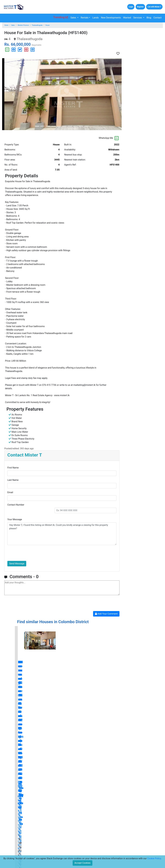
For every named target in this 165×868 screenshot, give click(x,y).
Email (10, 492)
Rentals (85, 18)
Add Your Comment (106, 614)
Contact (158, 18)
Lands (95, 18)
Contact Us (39, 845)
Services (138, 18)
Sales (74, 18)
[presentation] (29, 553)
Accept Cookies (82, 863)
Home (6, 25)
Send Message (17, 564)
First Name (13, 468)
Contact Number (16, 505)
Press (62, 841)
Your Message (15, 519)
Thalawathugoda (37, 25)
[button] (13, 94)
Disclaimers (64, 855)
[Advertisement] (144, 73)
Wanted (127, 18)
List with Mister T (154, 7)
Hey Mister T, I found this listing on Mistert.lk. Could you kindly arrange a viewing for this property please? (62, 534)
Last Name (13, 480)
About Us (38, 850)
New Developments (111, 18)
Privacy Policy (65, 850)
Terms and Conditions (69, 845)
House (47, 25)
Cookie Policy (154, 858)
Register (140, 7)
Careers (37, 855)
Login (131, 7)
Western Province (23, 25)
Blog (149, 18)
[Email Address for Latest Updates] (95, 851)
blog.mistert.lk (82, 787)
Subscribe (112, 851)
